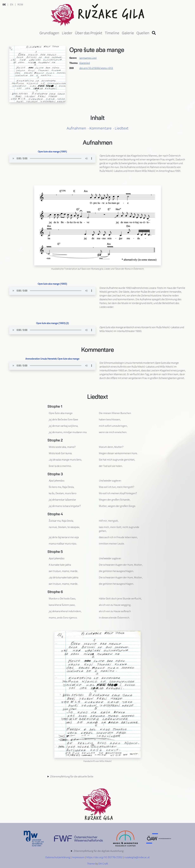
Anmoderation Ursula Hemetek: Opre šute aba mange (52, 359)
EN (12, 4)
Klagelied (85, 63)
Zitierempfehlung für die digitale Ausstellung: (99, 851)
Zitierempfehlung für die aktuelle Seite (72, 776)
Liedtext (122, 128)
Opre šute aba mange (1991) (52, 151)
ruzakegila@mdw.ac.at (137, 857)
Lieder (67, 33)
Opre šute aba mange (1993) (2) (52, 323)
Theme (91, 863)
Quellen (143, 33)
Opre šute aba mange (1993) (52, 284)
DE (4, 4)
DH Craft (103, 863)
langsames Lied (88, 58)
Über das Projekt (89, 33)
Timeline (112, 33)
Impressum (78, 857)
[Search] (154, 33)
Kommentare (100, 128)
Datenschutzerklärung (58, 857)
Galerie (128, 33)
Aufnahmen (76, 128)
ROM (20, 4)
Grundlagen (49, 33)
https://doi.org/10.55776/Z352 (104, 857)
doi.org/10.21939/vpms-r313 (96, 68)
